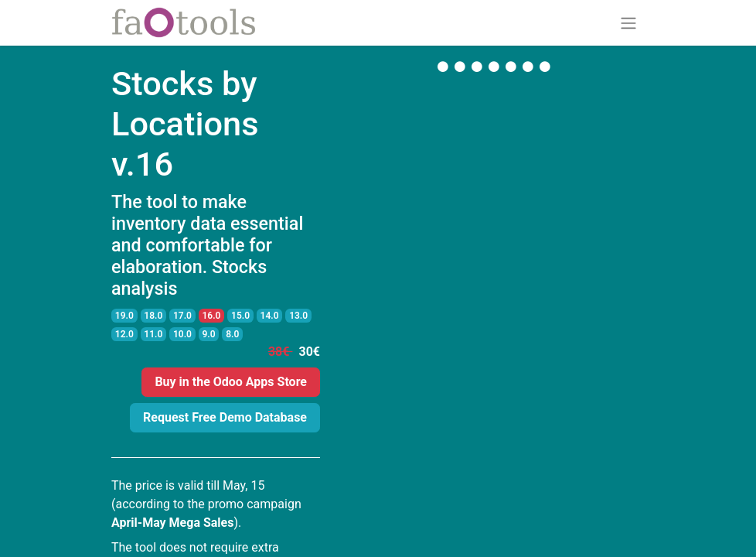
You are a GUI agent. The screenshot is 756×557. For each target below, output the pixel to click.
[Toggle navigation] (628, 23)
